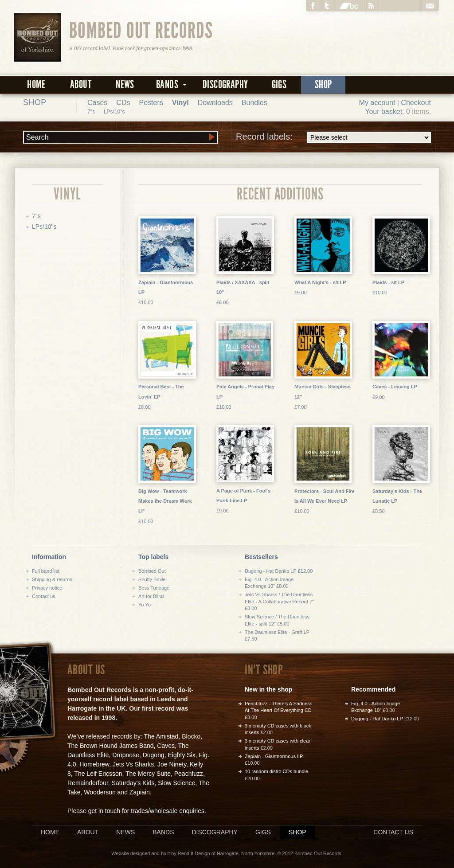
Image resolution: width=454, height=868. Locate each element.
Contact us (44, 596)
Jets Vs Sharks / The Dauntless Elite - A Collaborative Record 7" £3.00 (279, 601)
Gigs (279, 84)
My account (377, 103)
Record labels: (333, 137)
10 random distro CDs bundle (276, 771)
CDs (123, 103)
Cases (97, 103)
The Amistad (161, 736)
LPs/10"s (114, 112)
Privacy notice (47, 588)
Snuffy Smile (152, 579)
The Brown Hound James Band (111, 746)
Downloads (215, 103)
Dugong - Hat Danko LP (377, 719)
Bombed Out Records (141, 30)
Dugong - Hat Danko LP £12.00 (279, 571)
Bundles (254, 103)
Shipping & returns (52, 579)
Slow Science (176, 783)
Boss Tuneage (154, 588)
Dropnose (126, 755)
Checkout (416, 103)
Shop (323, 84)
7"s (91, 112)
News (125, 84)
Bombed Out (152, 571)
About (81, 84)
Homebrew (94, 764)
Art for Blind (151, 596)
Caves (166, 746)
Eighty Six (181, 755)
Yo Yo (145, 605)
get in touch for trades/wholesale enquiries (146, 811)
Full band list (46, 571)
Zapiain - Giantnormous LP (274, 756)
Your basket (384, 111)
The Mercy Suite (148, 774)
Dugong (154, 755)
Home (36, 84)
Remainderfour (88, 783)
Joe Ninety (172, 764)
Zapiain (140, 792)
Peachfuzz (189, 774)
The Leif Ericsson (98, 774)
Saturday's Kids (133, 783)
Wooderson (100, 792)
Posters (151, 103)
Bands (163, 832)
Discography (225, 84)
